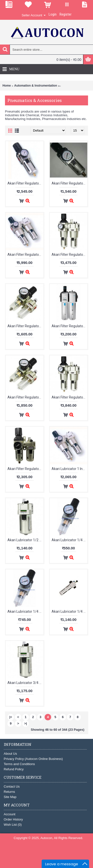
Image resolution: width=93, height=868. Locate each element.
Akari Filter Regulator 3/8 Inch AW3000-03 (70, 183)
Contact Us (12, 786)
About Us (10, 754)
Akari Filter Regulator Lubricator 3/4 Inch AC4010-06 (70, 397)
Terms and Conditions (19, 764)
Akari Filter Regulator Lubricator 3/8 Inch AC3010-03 (25, 469)
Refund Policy (14, 769)
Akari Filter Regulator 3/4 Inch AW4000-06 (25, 183)
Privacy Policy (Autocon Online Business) (33, 759)
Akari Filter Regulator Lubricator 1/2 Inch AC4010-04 (70, 255)
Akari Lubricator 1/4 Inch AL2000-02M (25, 611)
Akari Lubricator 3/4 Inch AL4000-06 (25, 683)
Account (10, 814)
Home (7, 86)
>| (25, 723)
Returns (9, 792)
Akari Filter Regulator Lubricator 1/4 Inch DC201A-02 (70, 326)
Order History (13, 819)
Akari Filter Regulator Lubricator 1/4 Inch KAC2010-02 (25, 397)
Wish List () (13, 825)
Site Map (10, 797)
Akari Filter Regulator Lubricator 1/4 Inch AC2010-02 (25, 326)
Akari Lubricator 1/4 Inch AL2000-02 (70, 540)
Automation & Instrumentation (36, 86)
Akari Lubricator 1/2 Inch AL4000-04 (25, 540)
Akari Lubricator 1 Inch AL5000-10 (70, 469)
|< (11, 717)
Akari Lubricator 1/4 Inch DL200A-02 (70, 611)
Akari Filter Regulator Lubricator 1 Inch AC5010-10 (25, 255)
